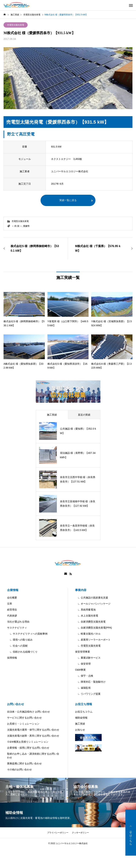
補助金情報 (81, 718)
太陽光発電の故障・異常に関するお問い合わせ (33, 736)
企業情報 (13, 590)
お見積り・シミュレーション (23, 724)
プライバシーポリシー (58, 833)
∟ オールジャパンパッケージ (93, 604)
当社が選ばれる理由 (18, 622)
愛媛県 (26, 226)
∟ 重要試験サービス (88, 658)
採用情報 (12, 658)
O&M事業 (80, 670)
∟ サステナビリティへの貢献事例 (27, 634)
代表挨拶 (12, 616)
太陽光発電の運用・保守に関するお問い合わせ (33, 730)
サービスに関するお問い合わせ (24, 718)
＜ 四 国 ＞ (17, 226)
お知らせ (80, 730)
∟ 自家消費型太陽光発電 (90, 622)
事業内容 (81, 590)
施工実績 (80, 724)
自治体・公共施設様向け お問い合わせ (29, 712)
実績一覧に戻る (68, 200)
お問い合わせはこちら (131, 833)
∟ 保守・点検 (84, 676)
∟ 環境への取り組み (20, 640)
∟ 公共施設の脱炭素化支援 (92, 598)
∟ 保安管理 (83, 664)
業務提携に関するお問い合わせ (24, 763)
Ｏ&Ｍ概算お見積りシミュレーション (28, 742)
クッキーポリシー (80, 833)
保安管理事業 (83, 652)
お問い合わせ (16, 704)
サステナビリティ (17, 628)
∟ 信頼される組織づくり (22, 652)
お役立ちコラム (84, 712)
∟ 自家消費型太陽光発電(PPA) (93, 628)
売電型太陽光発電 (16, 25)
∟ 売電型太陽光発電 (88, 646)
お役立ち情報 (84, 704)
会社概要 (12, 598)
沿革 (10, 604)
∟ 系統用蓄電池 (85, 610)
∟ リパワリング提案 (88, 694)
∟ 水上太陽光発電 (87, 616)
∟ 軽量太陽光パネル (88, 634)
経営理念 (12, 610)
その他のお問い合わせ (19, 769)
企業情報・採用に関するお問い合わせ (28, 748)
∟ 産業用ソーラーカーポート (93, 640)
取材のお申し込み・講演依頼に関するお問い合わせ (33, 756)
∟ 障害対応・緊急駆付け (90, 682)
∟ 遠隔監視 (83, 688)
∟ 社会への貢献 (17, 646)
